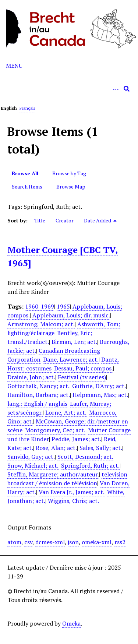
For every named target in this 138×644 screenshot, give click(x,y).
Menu (14, 66)
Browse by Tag (69, 173)
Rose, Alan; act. (56, 448)
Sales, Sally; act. (101, 448)
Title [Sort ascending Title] (40, 220)
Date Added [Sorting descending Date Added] (100, 220)
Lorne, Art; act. (66, 412)
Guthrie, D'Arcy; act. (99, 386)
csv (28, 542)
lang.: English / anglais (37, 404)
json (73, 542)
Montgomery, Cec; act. (55, 430)
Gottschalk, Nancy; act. (38, 386)
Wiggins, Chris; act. (73, 501)
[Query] (69, 89)
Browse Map (71, 186)
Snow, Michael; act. (33, 465)
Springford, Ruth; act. (90, 465)
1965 (63, 306)
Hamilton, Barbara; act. (39, 395)
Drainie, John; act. (31, 377)
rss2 (120, 542)
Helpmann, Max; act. (100, 395)
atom (14, 542)
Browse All (25, 173)
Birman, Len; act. (74, 342)
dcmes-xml (50, 542)
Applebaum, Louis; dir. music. (71, 315)
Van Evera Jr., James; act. (72, 492)
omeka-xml (97, 542)
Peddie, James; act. (76, 439)
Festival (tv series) (82, 377)
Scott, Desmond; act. (85, 457)
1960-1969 (40, 306)
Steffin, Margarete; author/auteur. (53, 474)
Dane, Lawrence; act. (71, 359)
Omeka (71, 623)
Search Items (27, 186)
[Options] (116, 89)
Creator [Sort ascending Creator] (65, 220)
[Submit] (127, 89)
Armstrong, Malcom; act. (41, 324)
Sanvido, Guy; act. (31, 457)
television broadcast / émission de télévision (67, 479)
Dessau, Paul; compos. (84, 368)
